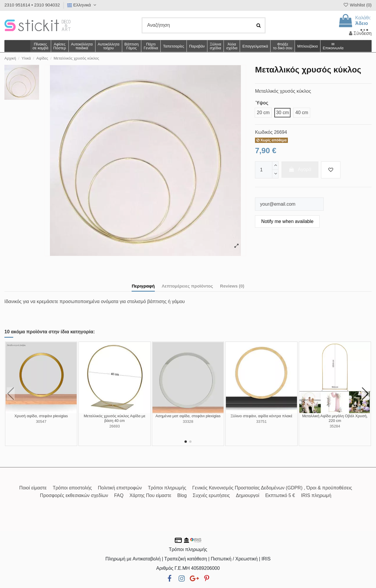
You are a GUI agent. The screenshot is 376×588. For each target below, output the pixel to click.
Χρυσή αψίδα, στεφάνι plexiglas (41, 416)
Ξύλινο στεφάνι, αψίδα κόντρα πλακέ (262, 416)
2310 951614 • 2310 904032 (32, 5)
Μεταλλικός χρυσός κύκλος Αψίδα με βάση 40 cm (115, 418)
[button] (232, 46)
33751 (261, 421)
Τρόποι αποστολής (72, 488)
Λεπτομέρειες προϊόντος (188, 286)
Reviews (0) (232, 286)
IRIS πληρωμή (316, 495)
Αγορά (300, 169)
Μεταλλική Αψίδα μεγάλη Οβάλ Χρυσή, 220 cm (335, 418)
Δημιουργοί (248, 495)
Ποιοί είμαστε (33, 488)
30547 (41, 421)
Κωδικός (264, 132)
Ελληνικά (83, 5)
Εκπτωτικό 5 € (280, 495)
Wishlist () (357, 5)
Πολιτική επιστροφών (120, 488)
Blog (182, 495)
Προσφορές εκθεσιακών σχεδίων (74, 495)
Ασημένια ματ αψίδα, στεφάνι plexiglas (188, 416)
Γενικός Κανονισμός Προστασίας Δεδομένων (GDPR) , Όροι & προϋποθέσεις (272, 488)
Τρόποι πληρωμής (167, 488)
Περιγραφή (143, 286)
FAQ (119, 495)
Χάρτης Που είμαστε (150, 495)
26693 (115, 426)
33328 (188, 421)
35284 (335, 426)
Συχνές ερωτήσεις (211, 495)
